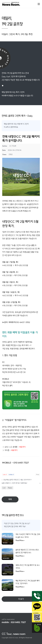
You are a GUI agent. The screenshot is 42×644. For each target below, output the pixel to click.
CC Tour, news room (13, 634)
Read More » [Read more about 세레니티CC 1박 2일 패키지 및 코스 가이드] (20, 571)
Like (5, 475)
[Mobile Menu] (39, 4)
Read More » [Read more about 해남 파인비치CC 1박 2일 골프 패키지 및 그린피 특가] (20, 587)
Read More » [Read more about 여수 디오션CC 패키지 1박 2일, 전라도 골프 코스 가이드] (20, 540)
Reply (10, 488)
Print (38, 475)
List (4, 488)
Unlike (11, 475)
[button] (21, 599)
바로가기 (14, 450)
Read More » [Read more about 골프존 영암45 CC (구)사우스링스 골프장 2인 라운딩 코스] (20, 556)
